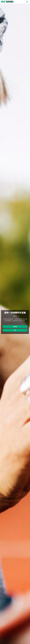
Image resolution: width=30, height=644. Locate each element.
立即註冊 (15, 327)
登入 (15, 330)
